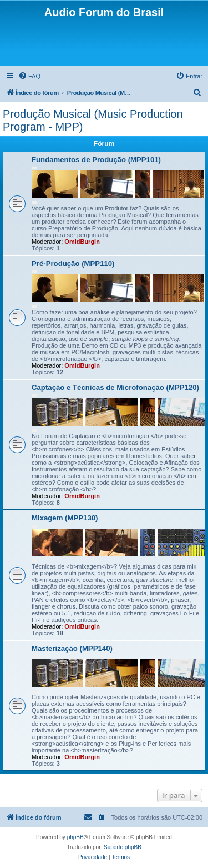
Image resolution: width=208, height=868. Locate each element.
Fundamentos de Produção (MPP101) (96, 160)
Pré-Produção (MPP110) (73, 264)
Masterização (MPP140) (72, 648)
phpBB (75, 837)
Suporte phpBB (123, 847)
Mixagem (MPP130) (65, 518)
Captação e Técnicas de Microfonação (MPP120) (115, 387)
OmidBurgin (82, 242)
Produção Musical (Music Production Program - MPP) (93, 120)
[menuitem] (29, 76)
